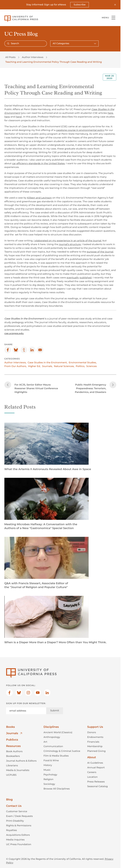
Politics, (80, 366)
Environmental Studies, (82, 362)
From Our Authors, (16, 366)
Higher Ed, (34, 366)
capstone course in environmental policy (80, 130)
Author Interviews (33, 57)
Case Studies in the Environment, (48, 362)
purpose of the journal (100, 252)
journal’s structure (70, 244)
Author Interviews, (15, 362)
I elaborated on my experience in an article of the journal (67, 241)
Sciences (91, 366)
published (86, 278)
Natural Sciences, (64, 366)
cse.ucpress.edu (14, 333)
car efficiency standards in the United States (38, 163)
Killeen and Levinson (39, 198)
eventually (73, 278)
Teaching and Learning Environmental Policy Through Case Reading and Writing (54, 62)
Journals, (47, 366)
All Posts (10, 57)
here (110, 113)
